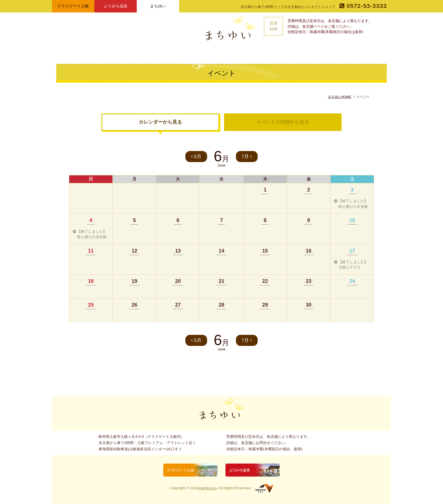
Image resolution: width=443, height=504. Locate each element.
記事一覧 (221, 52)
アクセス (266, 52)
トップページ (144, 52)
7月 (247, 157)
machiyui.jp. (208, 488)
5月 (196, 157)
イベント (244, 52)
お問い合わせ (294, 52)
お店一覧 (197, 52)
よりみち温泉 (116, 6)
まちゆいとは (170, 52)
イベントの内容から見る (283, 122)
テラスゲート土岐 (73, 6)
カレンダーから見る (160, 122)
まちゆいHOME (339, 97)
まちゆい (158, 6)
